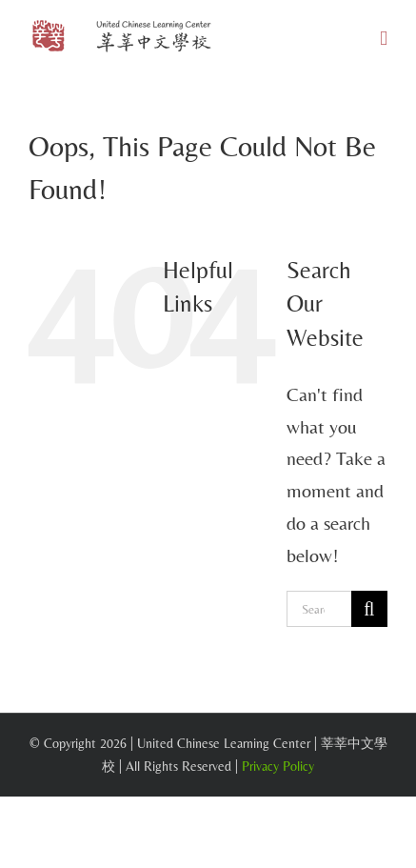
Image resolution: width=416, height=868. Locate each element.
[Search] (369, 609)
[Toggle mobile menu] (384, 39)
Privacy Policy (278, 766)
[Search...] (319, 609)
